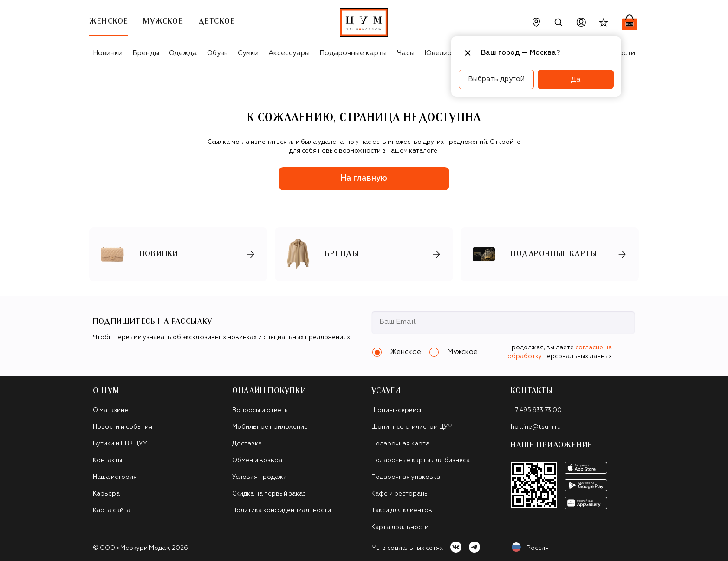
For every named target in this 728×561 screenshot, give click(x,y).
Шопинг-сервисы (398, 410)
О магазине (110, 410)
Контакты (107, 461)
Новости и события (123, 427)
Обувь (218, 53)
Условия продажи (260, 477)
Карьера (106, 494)
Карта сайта (112, 511)
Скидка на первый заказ (269, 494)
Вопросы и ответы (260, 410)
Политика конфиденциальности (282, 511)
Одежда (183, 53)
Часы (406, 53)
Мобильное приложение (270, 427)
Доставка (247, 444)
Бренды (146, 53)
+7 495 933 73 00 (536, 410)
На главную (364, 178)
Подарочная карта (400, 444)
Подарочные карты (353, 53)
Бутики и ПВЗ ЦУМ (120, 444)
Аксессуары (289, 53)
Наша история (115, 477)
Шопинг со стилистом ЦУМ (412, 427)
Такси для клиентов (402, 511)
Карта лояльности (400, 527)
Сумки (248, 53)
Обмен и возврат (259, 461)
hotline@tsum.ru (536, 427)
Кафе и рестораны (400, 494)
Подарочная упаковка (406, 477)
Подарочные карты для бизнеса (421, 461)
